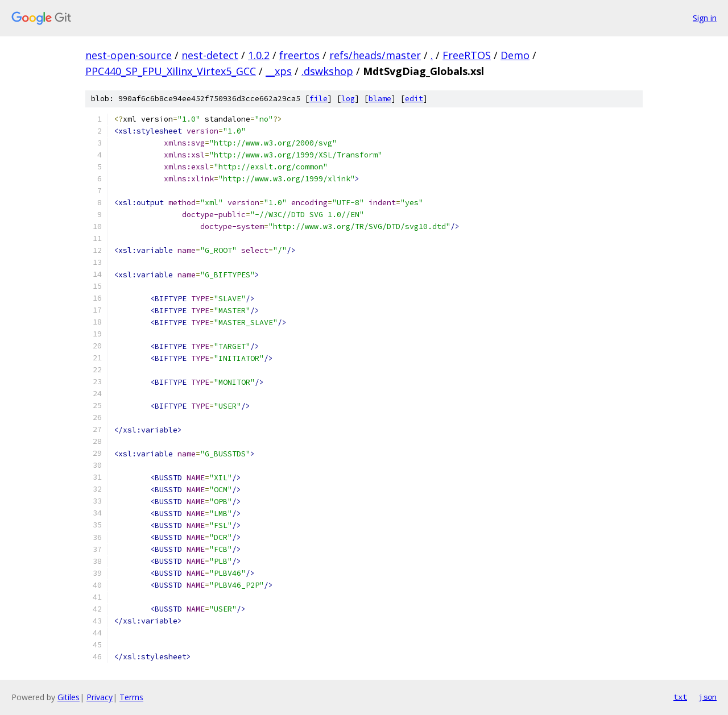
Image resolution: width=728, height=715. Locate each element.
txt (680, 697)
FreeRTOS (467, 55)
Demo (515, 55)
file (318, 99)
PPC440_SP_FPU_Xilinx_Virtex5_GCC (171, 71)
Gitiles (69, 697)
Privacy (100, 697)
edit (414, 99)
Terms (131, 697)
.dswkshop (327, 71)
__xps (279, 71)
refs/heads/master (375, 55)
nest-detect (210, 55)
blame (380, 99)
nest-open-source (129, 55)
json (708, 697)
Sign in (705, 18)
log (348, 99)
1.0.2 (259, 55)
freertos (299, 55)
